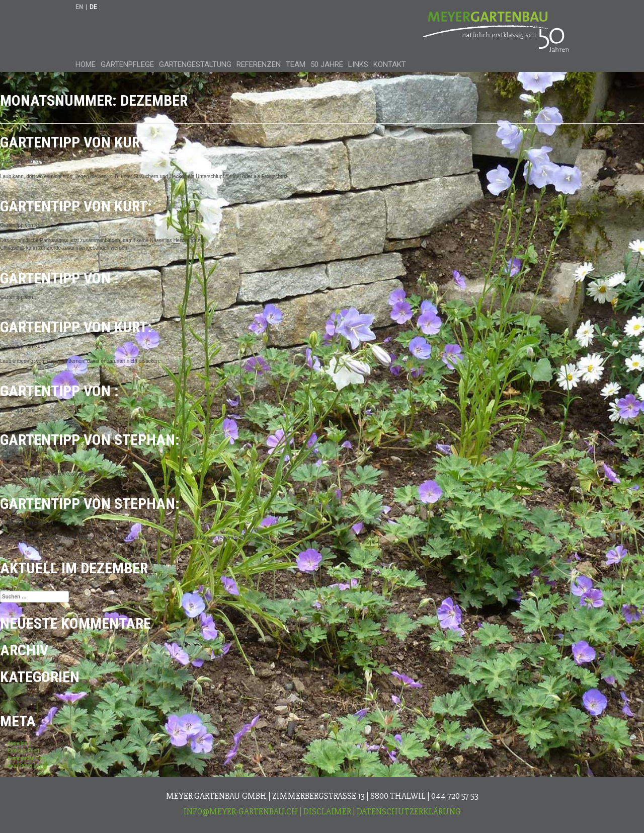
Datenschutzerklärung (409, 812)
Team (296, 64)
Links (358, 64)
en (79, 7)
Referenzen (259, 64)
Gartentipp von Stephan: (90, 440)
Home (86, 64)
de (93, 7)
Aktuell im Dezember (74, 568)
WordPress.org (24, 766)
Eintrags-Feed (23, 751)
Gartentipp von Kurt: (76, 142)
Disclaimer (327, 812)
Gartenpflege (127, 64)
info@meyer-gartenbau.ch (241, 812)
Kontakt (390, 64)
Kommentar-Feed (27, 758)
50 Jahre (327, 64)
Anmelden (19, 743)
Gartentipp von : (59, 278)
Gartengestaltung (195, 64)
